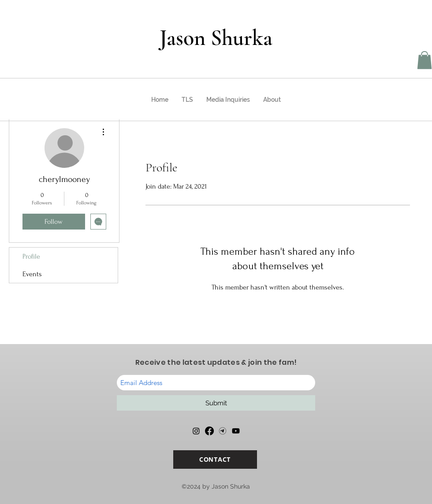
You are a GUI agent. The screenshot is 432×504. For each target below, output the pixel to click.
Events (32, 274)
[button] (425, 60)
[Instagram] (196, 431)
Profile (31, 256)
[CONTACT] (215, 460)
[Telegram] (223, 431)
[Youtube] (236, 431)
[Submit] (216, 403)
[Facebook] (209, 431)
